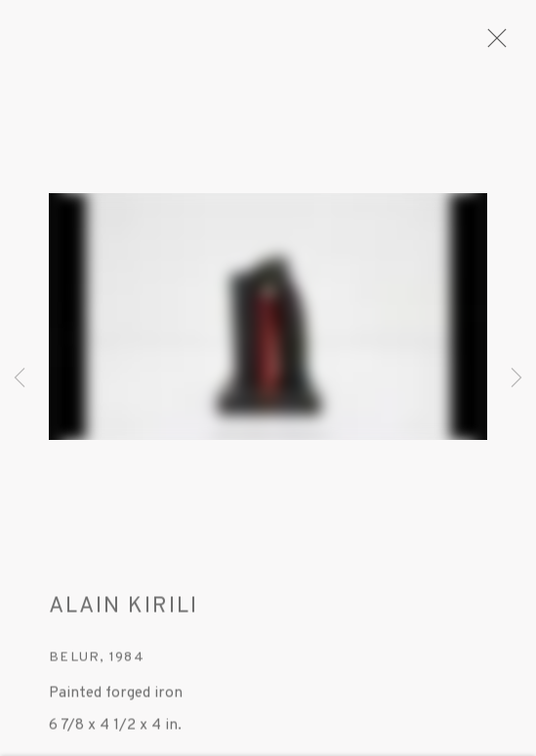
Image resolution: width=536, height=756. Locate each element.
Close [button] (492, 44)
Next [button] (516, 378)
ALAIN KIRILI (124, 613)
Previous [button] (20, 378)
